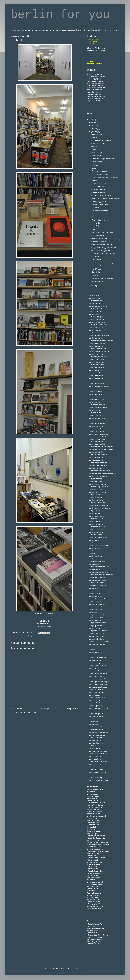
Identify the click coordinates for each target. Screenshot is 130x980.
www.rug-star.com (95, 660)
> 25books (94, 180)
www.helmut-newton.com (97, 492)
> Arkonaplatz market (98, 144)
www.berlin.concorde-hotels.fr (99, 336)
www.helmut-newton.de (95, 862)
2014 (91, 117)
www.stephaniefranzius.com (98, 708)
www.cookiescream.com (97, 405)
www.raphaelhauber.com (97, 639)
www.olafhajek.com (95, 610)
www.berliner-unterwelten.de (97, 816)
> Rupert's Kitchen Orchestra (101, 140)
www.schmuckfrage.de (97, 676)
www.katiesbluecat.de (96, 516)
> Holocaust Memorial (98, 189)
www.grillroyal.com (95, 482)
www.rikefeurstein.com (97, 652)
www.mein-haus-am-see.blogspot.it (101, 575)
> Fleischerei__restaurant (100, 211)
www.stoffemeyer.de (96, 714)
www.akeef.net (94, 314)
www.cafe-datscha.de (96, 362)
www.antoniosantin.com (97, 322)
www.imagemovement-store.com (100, 508)
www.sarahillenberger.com (98, 666)
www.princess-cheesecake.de (99, 631)
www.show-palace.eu (96, 690)
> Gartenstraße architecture (100, 174)
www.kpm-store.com (96, 530)
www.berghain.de (95, 333)
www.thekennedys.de (96, 730)
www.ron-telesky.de (95, 655)
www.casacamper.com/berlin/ (99, 386)
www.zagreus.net (95, 775)
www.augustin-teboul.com (98, 325)
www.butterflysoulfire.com (98, 357)
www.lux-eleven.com (96, 559)
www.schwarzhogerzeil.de (98, 679)
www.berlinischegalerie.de (98, 344)
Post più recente (17, 709)
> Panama (94, 275)
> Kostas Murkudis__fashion (101, 251)
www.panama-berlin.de (97, 615)
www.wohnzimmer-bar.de (97, 772)
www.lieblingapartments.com (99, 546)
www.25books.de (45, 626)
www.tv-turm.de (94, 746)
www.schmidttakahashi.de (98, 674)
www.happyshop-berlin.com (98, 487)
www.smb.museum (95, 695)
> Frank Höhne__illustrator (100, 220)
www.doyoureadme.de (96, 432)
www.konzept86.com (96, 524)
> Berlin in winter (96, 162)
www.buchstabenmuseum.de (99, 351)
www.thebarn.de (94, 722)
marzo (93, 125)
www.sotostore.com (95, 700)
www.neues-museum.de (95, 882)
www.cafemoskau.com (96, 370)
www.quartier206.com (96, 634)
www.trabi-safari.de (95, 740)
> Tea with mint (96, 217)
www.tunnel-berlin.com (97, 743)
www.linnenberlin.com (96, 551)
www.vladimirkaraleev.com (98, 762)
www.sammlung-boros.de (98, 663)
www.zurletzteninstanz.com (98, 780)
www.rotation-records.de (97, 658)
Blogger (81, 968)
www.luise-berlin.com (96, 556)
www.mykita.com (94, 588)
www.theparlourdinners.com (98, 732)
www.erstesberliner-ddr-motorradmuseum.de (97, 440)
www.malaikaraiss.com (97, 562)
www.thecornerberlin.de (97, 727)
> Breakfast (95, 208)
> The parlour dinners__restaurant (103, 245)
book (24, 636)
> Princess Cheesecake (99, 171)
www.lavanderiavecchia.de (98, 538)
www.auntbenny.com (96, 328)
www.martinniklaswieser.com (99, 567)
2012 (91, 286)
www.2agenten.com (96, 301)
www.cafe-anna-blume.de (98, 360)
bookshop (29, 636)
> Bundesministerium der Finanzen (103, 254)
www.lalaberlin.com (95, 535)
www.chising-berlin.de (96, 392)
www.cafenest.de (95, 373)
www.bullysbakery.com (97, 354)
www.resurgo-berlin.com (97, 647)
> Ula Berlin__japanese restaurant (103, 278)
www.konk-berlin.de (95, 521)
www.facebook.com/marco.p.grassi (101, 449)
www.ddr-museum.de (96, 416)
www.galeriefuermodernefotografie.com (102, 473)
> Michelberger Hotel (98, 281)
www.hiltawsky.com (95, 498)
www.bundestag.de (93, 895)
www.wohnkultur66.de (96, 770)
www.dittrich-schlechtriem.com (99, 424)
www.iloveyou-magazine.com (99, 506)
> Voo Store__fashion (98, 202)
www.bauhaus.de (95, 330)
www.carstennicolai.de (96, 384)
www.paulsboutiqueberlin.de (98, 623)
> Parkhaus (95, 165)
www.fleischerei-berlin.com (98, 463)
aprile (93, 122)
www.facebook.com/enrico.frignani (101, 447)
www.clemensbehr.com (97, 400)
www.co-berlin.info (95, 402)
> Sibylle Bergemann (98, 192)
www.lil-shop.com (95, 548)
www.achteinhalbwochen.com (99, 306)
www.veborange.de (95, 756)
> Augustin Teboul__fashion (100, 238)
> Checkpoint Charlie (98, 266)
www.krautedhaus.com (97, 532)
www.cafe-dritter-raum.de (97, 365)
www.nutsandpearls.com (97, 607)
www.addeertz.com (95, 312)
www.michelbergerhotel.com (98, 580)
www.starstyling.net (95, 706)
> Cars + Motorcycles (98, 186)
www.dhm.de (91, 856)
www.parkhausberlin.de (97, 618)
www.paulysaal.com (96, 626)
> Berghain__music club (99, 241)
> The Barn (94, 137)
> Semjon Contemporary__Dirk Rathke (104, 177)
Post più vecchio (72, 709)
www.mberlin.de (92, 869)
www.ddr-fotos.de (95, 413)
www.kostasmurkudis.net (97, 527)
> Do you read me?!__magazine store (104, 248)
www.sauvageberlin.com (97, 671)
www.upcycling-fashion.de (98, 751)
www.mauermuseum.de (95, 849)
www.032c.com (94, 295)
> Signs (93, 168)
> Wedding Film (96, 134)
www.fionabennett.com (97, 457)
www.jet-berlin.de (95, 511)
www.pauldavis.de (95, 620)
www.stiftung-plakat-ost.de (98, 711)
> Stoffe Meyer (96, 156)
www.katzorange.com (96, 519)
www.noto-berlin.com (96, 602)
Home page (45, 709)
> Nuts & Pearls (96, 153)
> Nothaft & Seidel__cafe (99, 205)
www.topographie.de (94, 908)
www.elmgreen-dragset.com (98, 434)
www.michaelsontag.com (97, 578)
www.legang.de (94, 540)
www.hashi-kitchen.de (96, 490)
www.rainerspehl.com (96, 636)
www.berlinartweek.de (96, 338)
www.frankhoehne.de (96, 468)
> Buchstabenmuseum (98, 235)
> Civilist (94, 150)
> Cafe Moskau (96, 260)
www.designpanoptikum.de (98, 418)
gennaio (94, 132)
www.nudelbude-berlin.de (98, 604)
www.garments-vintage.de (98, 476)
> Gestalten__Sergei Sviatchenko (102, 159)
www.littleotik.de (94, 554)
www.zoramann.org (95, 778)
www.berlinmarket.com (97, 346)
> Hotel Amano (96, 269)
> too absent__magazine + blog (102, 263)
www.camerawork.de (96, 376)
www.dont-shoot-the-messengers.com (102, 429)
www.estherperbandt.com (98, 444)
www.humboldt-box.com (97, 503)
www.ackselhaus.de (96, 309)
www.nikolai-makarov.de (97, 599)
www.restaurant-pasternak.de (99, 642)
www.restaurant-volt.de (97, 644)
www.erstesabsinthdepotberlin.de (100, 437)
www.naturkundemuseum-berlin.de (101, 591)
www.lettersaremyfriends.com (99, 543)
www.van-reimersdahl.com (98, 754)
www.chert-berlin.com (96, 389)
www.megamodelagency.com (99, 572)
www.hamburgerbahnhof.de (98, 484)
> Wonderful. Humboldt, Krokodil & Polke (105, 199)
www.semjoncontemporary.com (100, 682)
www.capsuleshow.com (97, 381)
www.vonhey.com (95, 764)
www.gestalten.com (95, 479)
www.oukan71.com (95, 612)
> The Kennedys (96, 214)
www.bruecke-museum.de (96, 836)
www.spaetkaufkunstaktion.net (99, 703)
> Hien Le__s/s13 (97, 229)
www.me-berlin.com (96, 569)
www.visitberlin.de (95, 759)
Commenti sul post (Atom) (27, 713)
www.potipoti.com (95, 628)
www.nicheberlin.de (95, 596)
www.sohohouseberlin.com (98, 698)
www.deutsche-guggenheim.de (99, 421)
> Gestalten (95, 257)
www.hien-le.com (95, 495)
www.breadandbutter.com (98, 349)
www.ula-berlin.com (95, 748)
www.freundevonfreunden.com (99, 471)
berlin (20, 636)
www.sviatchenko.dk (96, 716)
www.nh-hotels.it (94, 594)
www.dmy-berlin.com (96, 426)
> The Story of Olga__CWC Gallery (103, 232)
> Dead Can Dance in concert (101, 196)
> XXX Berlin (95, 223)
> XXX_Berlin (95, 226)
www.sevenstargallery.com (98, 687)
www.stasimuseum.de (94, 902)
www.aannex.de (94, 303)
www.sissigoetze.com (96, 692)
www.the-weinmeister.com (98, 719)
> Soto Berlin (95, 272)
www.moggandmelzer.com (98, 586)
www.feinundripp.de (96, 452)
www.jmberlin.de (94, 513)
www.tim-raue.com (95, 738)
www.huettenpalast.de (96, 500)
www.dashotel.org (95, 410)
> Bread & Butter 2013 (98, 183)
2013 (91, 120)
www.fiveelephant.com (96, 460)
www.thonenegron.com (97, 735)
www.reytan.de (94, 650)
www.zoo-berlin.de (93, 944)
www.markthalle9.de (96, 564)
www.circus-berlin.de (96, 394)
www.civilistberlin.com (96, 397)
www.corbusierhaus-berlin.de (99, 408)
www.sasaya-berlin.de (96, 668)
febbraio (94, 129)
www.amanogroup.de (96, 317)
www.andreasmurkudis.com (98, 320)
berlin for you (60, 15)
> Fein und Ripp (96, 147)
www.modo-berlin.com (96, 583)
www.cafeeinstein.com (96, 368)
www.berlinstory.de (93, 823)
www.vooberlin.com (95, 767)
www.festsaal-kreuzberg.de (98, 455)
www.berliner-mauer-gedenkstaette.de (102, 341)
